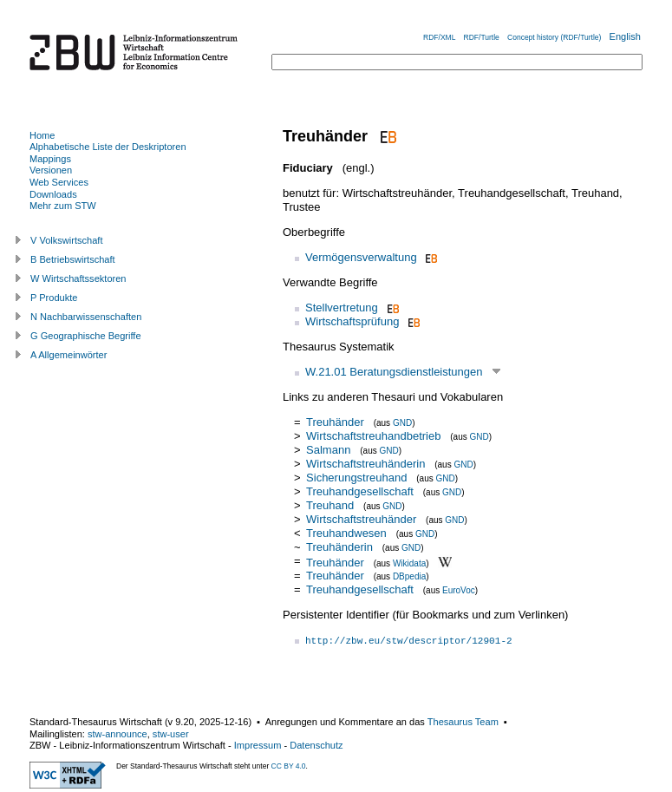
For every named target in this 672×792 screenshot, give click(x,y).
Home (42, 135)
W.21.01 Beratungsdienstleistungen (394, 372)
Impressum (258, 745)
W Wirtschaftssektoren (78, 278)
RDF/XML (439, 37)
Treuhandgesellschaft (360, 491)
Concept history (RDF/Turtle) (554, 37)
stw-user (171, 734)
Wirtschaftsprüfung (352, 321)
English (625, 36)
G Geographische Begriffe (86, 336)
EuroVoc (459, 590)
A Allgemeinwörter (69, 355)
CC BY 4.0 (289, 766)
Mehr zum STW (63, 206)
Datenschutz (316, 745)
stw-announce (117, 734)
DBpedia (409, 576)
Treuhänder (335, 422)
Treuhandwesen (346, 533)
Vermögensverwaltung (361, 257)
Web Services (59, 182)
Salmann (328, 450)
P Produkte (54, 298)
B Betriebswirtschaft (73, 259)
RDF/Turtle (482, 37)
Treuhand (330, 505)
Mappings (50, 159)
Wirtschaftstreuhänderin (365, 464)
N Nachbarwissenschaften (86, 317)
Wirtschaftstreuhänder (361, 519)
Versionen (51, 170)
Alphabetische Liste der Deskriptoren (108, 147)
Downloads (53, 194)
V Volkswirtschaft (67, 240)
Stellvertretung (342, 308)
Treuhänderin (339, 547)
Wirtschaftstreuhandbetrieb (373, 436)
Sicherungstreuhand (356, 478)
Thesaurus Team (463, 722)
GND (402, 423)
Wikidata (409, 563)
